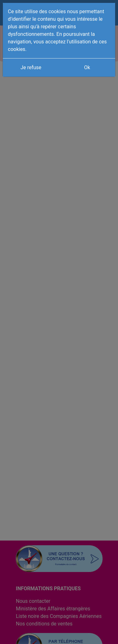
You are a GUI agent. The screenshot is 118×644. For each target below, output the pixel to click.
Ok (87, 67)
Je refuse (31, 67)
